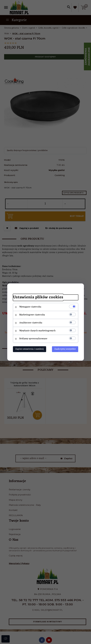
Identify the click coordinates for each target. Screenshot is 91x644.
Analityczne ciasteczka (31, 323)
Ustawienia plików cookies (38, 297)
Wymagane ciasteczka (30, 307)
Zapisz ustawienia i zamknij (30, 349)
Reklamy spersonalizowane (33, 339)
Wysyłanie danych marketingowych (37, 331)
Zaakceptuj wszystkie (65, 349)
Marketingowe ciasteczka (32, 315)
